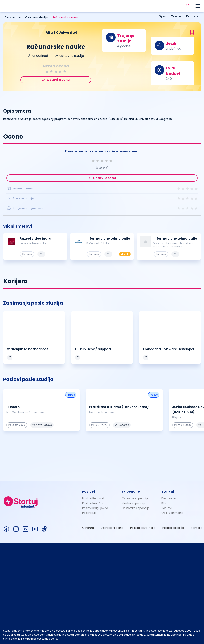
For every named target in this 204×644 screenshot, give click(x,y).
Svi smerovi (13, 17)
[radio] (47, 71)
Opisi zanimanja (172, 513)
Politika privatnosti (143, 528)
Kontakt (196, 528)
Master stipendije (134, 503)
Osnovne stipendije (135, 498)
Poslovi (89, 492)
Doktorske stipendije (136, 508)
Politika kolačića (173, 528)
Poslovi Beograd (93, 498)
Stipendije (131, 492)
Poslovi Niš (89, 513)
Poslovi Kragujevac (95, 508)
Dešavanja (169, 498)
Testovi (166, 508)
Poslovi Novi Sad (93, 503)
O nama (88, 528)
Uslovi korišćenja (112, 528)
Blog (164, 503)
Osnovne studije (37, 17)
